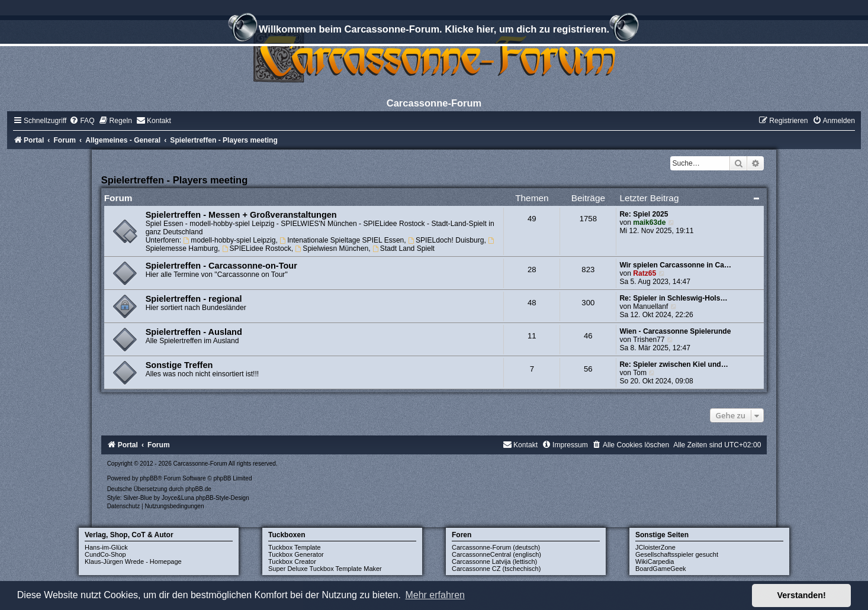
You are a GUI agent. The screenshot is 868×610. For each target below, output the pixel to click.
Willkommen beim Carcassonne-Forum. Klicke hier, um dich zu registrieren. (434, 31)
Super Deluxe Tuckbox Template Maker (325, 569)
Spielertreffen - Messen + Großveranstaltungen (241, 215)
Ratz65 (644, 273)
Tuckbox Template (295, 547)
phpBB (149, 478)
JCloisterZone (655, 547)
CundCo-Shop (105, 554)
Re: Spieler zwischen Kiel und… (673, 364)
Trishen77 (649, 340)
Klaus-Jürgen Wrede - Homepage (133, 561)
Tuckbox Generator (296, 554)
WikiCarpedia (655, 561)
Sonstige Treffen (179, 365)
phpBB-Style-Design (223, 498)
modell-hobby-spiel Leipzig (230, 240)
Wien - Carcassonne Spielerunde (675, 331)
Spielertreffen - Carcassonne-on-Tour (221, 266)
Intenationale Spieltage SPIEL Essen (342, 240)
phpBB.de (198, 489)
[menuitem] (82, 121)
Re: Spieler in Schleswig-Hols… (673, 298)
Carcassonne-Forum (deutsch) (496, 547)
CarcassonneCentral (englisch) (496, 554)
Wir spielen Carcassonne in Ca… (675, 265)
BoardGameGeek (661, 569)
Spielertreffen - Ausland (194, 332)
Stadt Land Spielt (404, 248)
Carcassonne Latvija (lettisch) (494, 561)
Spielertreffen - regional (194, 299)
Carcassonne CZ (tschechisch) (496, 569)
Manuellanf (650, 306)
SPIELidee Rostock (257, 248)
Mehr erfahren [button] (435, 595)
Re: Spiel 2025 (644, 214)
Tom (640, 373)
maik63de (649, 222)
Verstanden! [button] (802, 595)
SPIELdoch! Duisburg (446, 240)
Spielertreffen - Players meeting (175, 180)
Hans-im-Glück (106, 547)
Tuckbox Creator (292, 561)
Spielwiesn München (332, 248)
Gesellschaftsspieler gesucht (677, 554)
